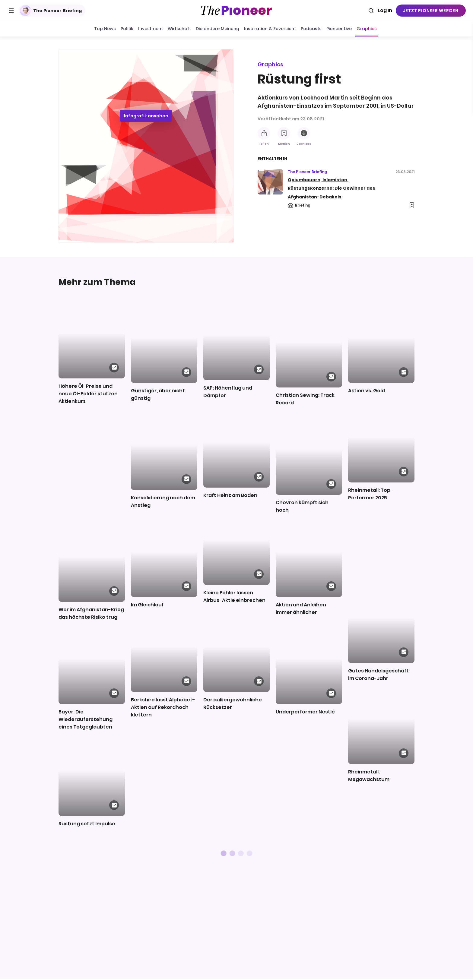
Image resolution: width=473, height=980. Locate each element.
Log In (385, 10)
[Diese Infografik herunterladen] (304, 133)
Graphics (270, 64)
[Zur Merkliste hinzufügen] (284, 133)
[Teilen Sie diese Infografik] (264, 133)
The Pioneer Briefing (51, 11)
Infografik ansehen (146, 117)
